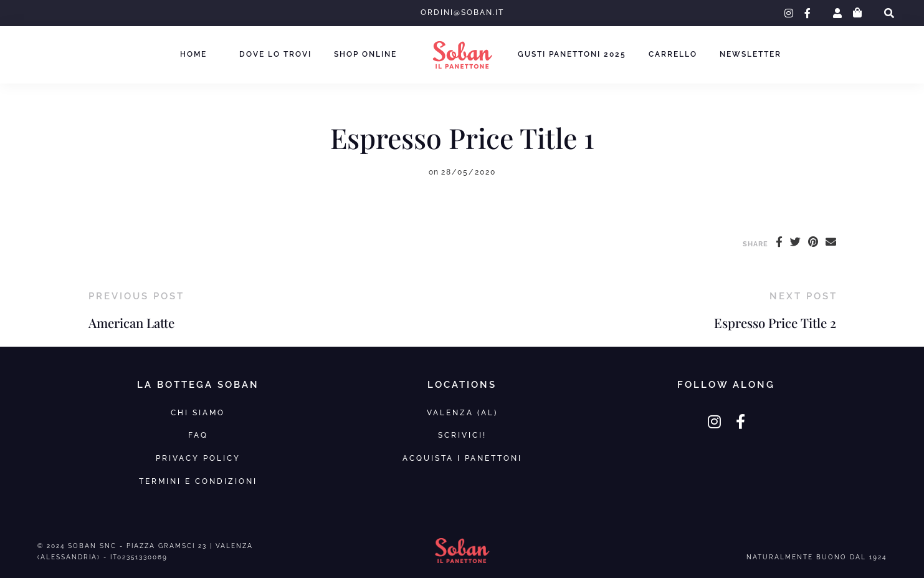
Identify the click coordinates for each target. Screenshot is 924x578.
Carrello (673, 54)
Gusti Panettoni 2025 (572, 54)
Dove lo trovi (275, 54)
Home (193, 54)
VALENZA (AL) (462, 412)
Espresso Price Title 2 (775, 323)
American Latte (131, 323)
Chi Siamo (198, 412)
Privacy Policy (198, 458)
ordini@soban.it (462, 12)
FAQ (198, 435)
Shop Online (365, 54)
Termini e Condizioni (198, 481)
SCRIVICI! (462, 435)
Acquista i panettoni (462, 458)
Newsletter (750, 54)
